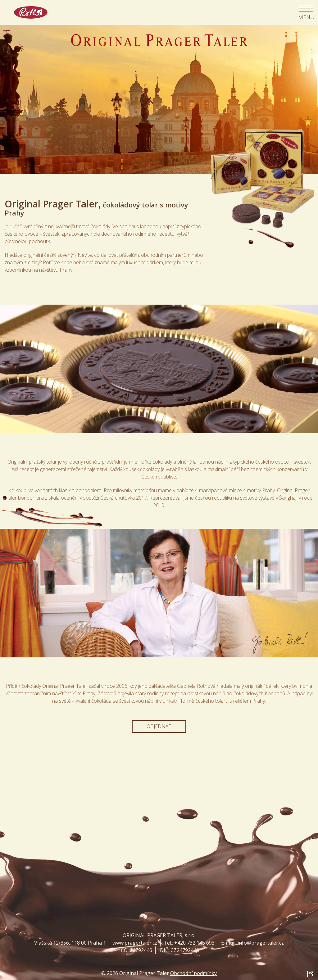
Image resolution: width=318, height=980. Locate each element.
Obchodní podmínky (193, 973)
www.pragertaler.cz (135, 943)
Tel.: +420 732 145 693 (189, 943)
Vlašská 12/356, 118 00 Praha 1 (70, 943)
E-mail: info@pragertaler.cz (252, 943)
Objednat (159, 726)
